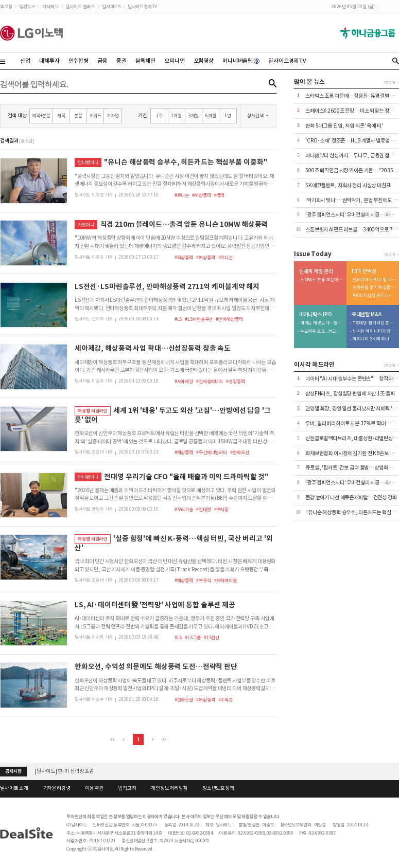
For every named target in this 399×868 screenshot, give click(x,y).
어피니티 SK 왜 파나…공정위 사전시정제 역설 (374, 339)
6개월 (211, 115)
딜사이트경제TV (142, 6)
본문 (78, 115)
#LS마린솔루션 (199, 319)
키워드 (96, 115)
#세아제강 (184, 381)
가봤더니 (86, 224)
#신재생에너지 (210, 381)
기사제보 (50, 6)
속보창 (6, 6)
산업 (25, 61)
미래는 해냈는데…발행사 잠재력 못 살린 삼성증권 (322, 323)
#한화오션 (239, 452)
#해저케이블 (225, 580)
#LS (178, 319)
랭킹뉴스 (27, 6)
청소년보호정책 (218, 788)
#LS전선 (212, 637)
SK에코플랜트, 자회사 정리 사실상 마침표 (348, 185)
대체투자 (49, 61)
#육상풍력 (184, 257)
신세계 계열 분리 (316, 272)
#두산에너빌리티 (212, 452)
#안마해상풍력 (229, 319)
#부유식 (203, 580)
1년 (228, 115)
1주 (159, 115)
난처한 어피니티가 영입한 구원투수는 (374, 331)
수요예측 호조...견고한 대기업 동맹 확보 (322, 331)
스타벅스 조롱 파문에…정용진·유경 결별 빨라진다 (322, 280)
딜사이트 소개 (14, 788)
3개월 (194, 115)
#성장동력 (235, 381)
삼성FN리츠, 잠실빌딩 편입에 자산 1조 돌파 (350, 394)
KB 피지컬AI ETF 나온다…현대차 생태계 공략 (374, 296)
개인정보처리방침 (169, 788)
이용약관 (94, 788)
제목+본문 (41, 115)
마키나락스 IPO (316, 315)
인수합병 (79, 61)
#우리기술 (184, 509)
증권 (122, 61)
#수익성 (225, 700)
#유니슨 (182, 195)
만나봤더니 (88, 162)
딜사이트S (111, 6)
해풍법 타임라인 (92, 411)
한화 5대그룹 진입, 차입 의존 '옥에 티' (344, 126)
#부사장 (221, 509)
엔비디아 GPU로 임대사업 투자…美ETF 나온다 (374, 280)
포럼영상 (204, 61)
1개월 (176, 115)
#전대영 (203, 509)
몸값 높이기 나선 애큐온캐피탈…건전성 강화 (351, 498)
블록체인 (145, 61)
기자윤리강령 (57, 788)
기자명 (113, 115)
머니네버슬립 (241, 61)
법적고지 (127, 788)
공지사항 (13, 771)
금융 (102, 61)
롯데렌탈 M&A (367, 315)
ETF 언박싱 (364, 272)
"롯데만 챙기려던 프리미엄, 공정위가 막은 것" (374, 323)
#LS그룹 (193, 637)
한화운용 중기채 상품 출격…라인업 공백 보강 (374, 288)
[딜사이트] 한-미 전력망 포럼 (64, 771)
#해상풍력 (201, 195)
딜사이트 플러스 (80, 6)
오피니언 (174, 61)
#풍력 (220, 195)
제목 (61, 115)
